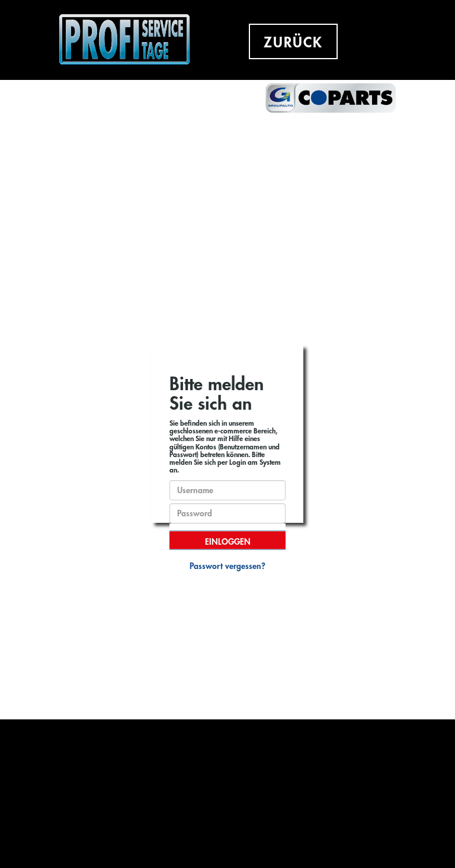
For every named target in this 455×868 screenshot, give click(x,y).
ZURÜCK (293, 43)
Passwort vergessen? (227, 566)
